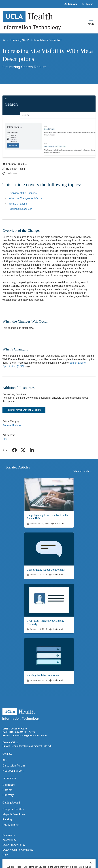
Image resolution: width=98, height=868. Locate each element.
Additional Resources (20, 209)
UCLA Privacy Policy (14, 845)
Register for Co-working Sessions (24, 410)
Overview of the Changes (23, 193)
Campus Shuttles (13, 809)
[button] (71, 4)
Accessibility (9, 840)
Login (5, 855)
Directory (8, 795)
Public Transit (11, 825)
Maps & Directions (14, 814)
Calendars (9, 785)
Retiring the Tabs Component (43, 675)
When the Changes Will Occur (25, 198)
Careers (7, 790)
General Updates (12, 425)
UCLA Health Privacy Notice (18, 850)
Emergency (9, 835)
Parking (7, 819)
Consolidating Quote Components (46, 570)
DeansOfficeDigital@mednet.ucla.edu (31, 746)
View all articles (82, 471)
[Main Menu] (91, 21)
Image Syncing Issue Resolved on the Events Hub (48, 517)
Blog (5, 439)
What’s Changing (18, 204)
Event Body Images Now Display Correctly (45, 623)
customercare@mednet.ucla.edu (29, 735)
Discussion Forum (14, 766)
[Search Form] (88, 4)
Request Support (13, 771)
